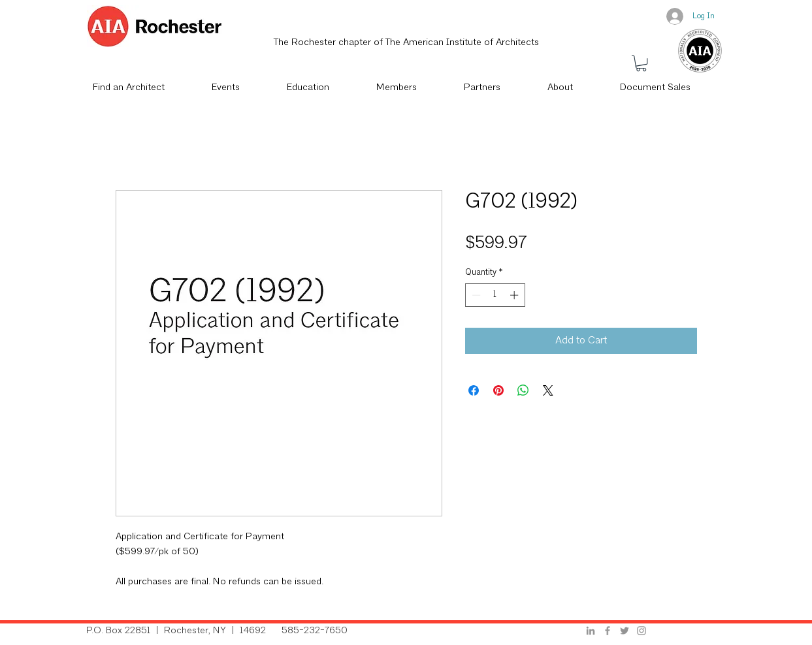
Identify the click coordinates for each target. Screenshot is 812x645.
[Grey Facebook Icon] (608, 631)
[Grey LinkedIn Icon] (591, 631)
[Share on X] (548, 390)
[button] (641, 63)
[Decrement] (475, 295)
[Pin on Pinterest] (498, 390)
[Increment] (515, 295)
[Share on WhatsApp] (523, 390)
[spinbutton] (495, 295)
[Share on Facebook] (474, 390)
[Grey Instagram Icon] (641, 631)
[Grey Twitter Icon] (625, 631)
